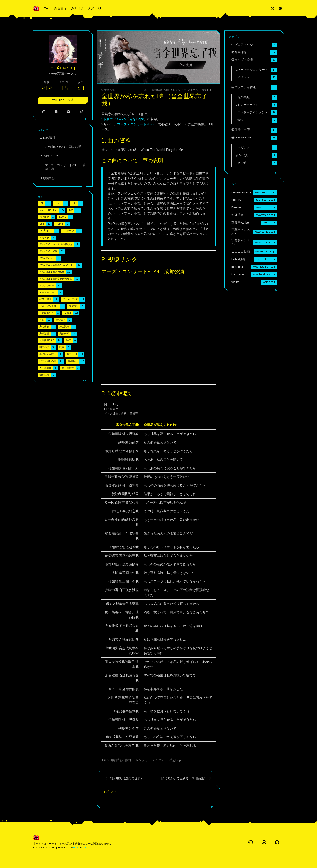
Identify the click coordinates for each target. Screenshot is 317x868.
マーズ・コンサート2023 (136, 124)
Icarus (86, 848)
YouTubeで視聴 (63, 100)
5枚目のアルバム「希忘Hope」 (124, 119)
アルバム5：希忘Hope (201, 90)
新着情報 (60, 8)
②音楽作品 (108, 90)
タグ (91, 8)
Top (47, 8)
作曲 (166, 90)
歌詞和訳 (157, 90)
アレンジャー (178, 90)
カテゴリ (77, 8)
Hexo (76, 848)
